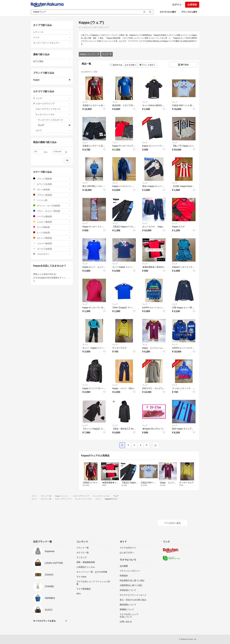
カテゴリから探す (168, 12)
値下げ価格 (52, 61)
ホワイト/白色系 (52, 184)
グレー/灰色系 (52, 189)
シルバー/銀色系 (52, 243)
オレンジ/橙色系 (52, 238)
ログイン (177, 5)
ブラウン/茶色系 (52, 195)
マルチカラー (52, 254)
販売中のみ (116, 65)
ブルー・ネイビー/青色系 (52, 211)
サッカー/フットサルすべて (54, 120)
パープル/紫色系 (52, 216)
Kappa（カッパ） (90, 54)
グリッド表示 (147, 65)
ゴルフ (53, 130)
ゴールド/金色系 (52, 249)
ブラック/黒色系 (52, 179)
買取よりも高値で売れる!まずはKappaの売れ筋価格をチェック (52, 278)
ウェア (107, 54)
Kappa (52, 80)
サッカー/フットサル (53, 114)
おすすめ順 (130, 65)
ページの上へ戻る (172, 523)
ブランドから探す (189, 12)
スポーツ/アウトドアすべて (53, 109)
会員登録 (192, 5)
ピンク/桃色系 (52, 227)
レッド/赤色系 (52, 232)
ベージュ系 (52, 200)
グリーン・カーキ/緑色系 (52, 206)
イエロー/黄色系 (52, 222)
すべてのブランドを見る (44, 621)
